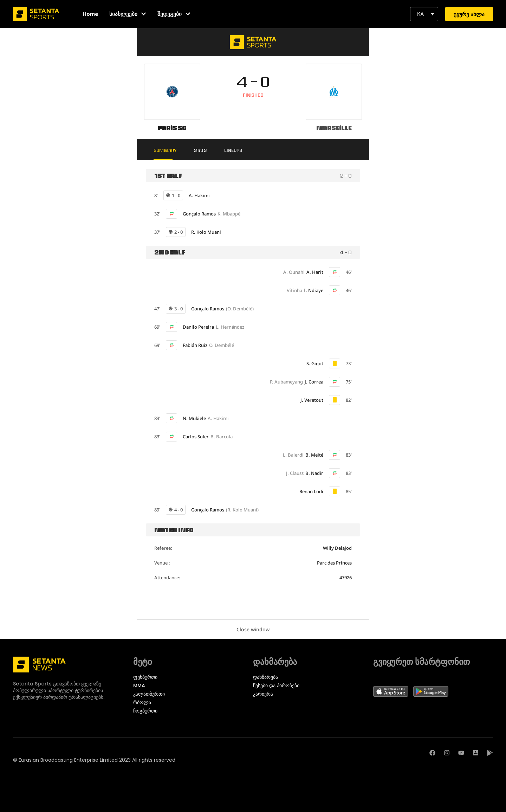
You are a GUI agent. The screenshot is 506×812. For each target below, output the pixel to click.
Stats (201, 150)
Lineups (235, 150)
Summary (166, 150)
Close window (253, 629)
